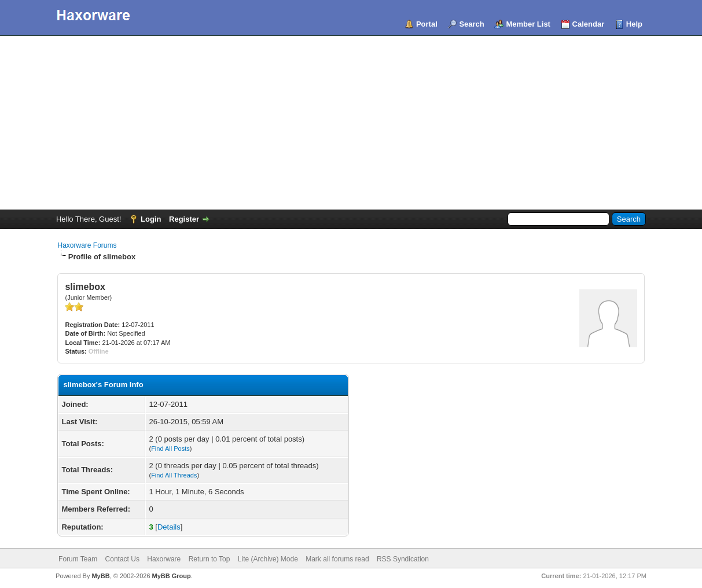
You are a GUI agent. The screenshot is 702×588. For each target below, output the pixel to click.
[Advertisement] (351, 123)
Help (634, 24)
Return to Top (210, 559)
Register (184, 219)
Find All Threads (174, 475)
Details (169, 527)
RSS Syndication (403, 559)
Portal (427, 24)
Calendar (589, 24)
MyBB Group (172, 576)
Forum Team (78, 559)
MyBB (100, 576)
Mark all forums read (337, 559)
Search (471, 24)
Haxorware (164, 559)
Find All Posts (170, 449)
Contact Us (122, 559)
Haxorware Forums (87, 245)
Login (151, 219)
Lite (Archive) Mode (268, 559)
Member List (528, 24)
